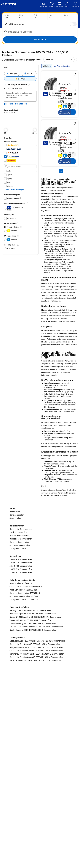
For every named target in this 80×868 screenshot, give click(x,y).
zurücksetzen (44, 132)
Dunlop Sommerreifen (19, 668)
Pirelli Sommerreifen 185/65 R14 (23, 710)
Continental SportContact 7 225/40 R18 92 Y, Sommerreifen (35, 764)
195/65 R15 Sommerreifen (21, 683)
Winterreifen (15, 631)
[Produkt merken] (74, 78)
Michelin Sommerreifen (19, 655)
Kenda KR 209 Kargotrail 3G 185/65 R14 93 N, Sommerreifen (35, 737)
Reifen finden (40, 40)
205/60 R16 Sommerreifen (21, 679)
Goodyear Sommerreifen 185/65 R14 (25, 716)
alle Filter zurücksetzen (61, 70)
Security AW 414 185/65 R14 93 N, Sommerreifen (30, 730)
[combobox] (59, 59)
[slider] (6, 124)
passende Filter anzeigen (16, 98)
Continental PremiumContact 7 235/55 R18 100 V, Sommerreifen (37, 774)
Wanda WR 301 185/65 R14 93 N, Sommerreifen (30, 740)
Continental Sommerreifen (21, 649)
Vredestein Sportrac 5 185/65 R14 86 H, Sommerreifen (33, 734)
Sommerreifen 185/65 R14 (21, 703)
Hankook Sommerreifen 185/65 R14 (25, 713)
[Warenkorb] (59, 5)
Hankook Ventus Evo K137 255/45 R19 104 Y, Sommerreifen (35, 780)
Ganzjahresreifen (17, 635)
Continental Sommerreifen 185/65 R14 (26, 706)
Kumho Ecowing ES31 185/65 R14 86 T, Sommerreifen (33, 750)
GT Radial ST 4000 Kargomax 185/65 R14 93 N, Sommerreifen (36, 747)
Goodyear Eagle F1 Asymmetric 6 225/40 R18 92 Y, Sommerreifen (37, 761)
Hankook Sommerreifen (19, 662)
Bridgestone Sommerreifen (21, 659)
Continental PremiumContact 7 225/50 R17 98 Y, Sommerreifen (36, 770)
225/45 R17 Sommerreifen (21, 692)
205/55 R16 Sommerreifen (21, 689)
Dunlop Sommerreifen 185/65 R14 (24, 719)
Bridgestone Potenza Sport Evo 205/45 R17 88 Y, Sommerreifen (36, 767)
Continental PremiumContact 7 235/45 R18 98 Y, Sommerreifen (36, 777)
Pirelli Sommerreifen (18, 652)
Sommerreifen (15, 638)
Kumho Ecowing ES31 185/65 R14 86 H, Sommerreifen (33, 743)
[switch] (73, 24)
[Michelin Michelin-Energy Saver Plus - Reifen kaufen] (65, 97)
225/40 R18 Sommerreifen (21, 686)
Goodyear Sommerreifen (20, 665)
